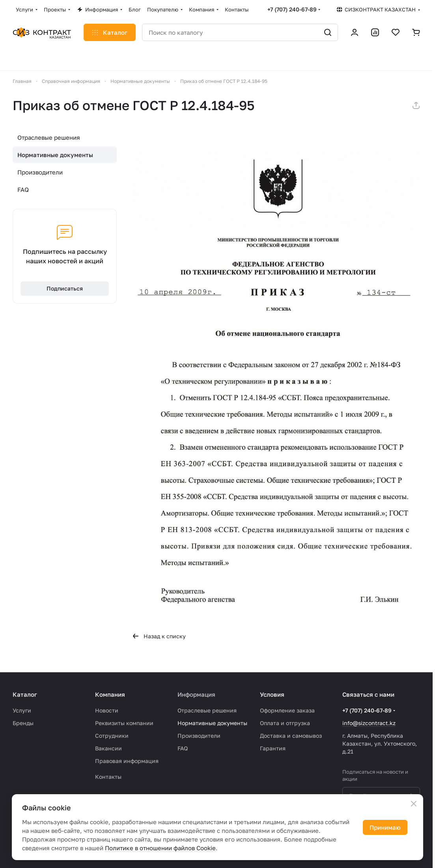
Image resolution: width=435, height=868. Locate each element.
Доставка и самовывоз (291, 736)
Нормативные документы (55, 155)
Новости (107, 710)
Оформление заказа (287, 710)
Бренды (23, 723)
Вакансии (108, 748)
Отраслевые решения (49, 137)
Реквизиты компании (124, 723)
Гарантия (273, 748)
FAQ (23, 189)
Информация (196, 694)
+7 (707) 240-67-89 (292, 9)
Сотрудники (112, 736)
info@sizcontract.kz (369, 723)
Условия (272, 694)
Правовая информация (127, 761)
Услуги (22, 710)
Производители (40, 172)
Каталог (25, 694)
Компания (110, 694)
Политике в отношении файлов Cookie (160, 848)
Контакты (108, 777)
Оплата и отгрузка (285, 723)
